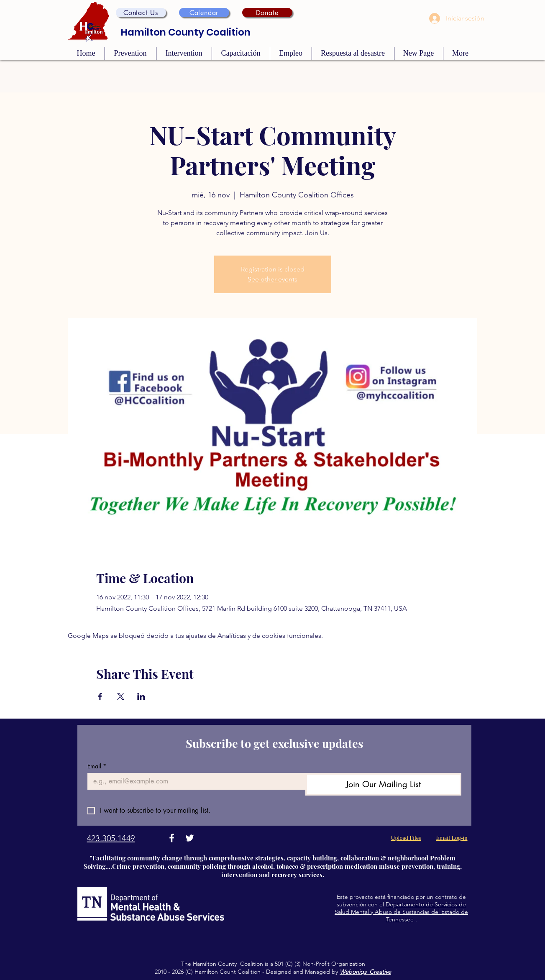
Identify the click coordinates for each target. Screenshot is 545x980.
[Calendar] (204, 13)
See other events (272, 279)
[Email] (194, 781)
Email (97, 766)
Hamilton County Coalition (186, 32)
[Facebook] (172, 838)
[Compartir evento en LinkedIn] (141, 696)
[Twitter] (190, 838)
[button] (141, 13)
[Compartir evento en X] (121, 696)
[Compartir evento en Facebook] (100, 696)
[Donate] (267, 13)
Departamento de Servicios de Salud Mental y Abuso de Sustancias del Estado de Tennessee (401, 912)
